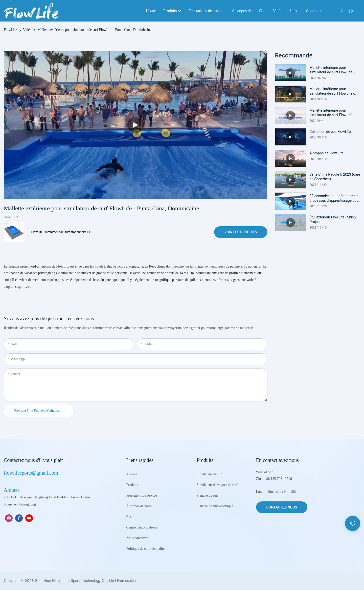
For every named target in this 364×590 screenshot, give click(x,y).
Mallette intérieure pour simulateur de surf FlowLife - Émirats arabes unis (332, 113)
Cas (129, 517)
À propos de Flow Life (327, 153)
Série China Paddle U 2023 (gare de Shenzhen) (335, 177)
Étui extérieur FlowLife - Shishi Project (333, 219)
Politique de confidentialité (145, 549)
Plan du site (126, 581)
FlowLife (10, 30)
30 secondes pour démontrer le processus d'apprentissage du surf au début (334, 198)
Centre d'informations (142, 527)
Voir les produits (241, 232)
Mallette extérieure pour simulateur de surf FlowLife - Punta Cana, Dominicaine (94, 30)
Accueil (132, 474)
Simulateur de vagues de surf (218, 485)
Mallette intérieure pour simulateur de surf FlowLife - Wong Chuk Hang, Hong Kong (333, 91)
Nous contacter (137, 538)
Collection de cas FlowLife (330, 132)
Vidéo (27, 30)
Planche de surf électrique (215, 506)
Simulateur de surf (210, 474)
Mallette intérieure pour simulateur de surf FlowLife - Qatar (332, 70)
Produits (132, 485)
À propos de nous (139, 506)
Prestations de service (141, 495)
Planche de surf (208, 495)
